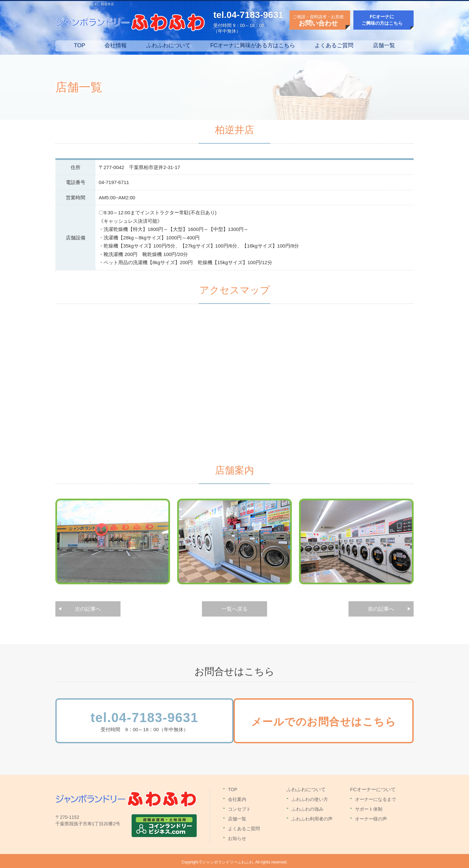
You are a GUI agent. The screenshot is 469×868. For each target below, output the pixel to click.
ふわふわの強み (307, 807)
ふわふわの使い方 (310, 797)
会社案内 (237, 797)
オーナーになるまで (376, 797)
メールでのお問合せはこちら (330, 723)
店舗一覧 (384, 45)
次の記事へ (88, 609)
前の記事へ (381, 609)
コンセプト (239, 807)
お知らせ (237, 836)
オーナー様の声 (371, 817)
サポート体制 (369, 807)
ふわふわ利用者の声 (312, 817)
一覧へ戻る (234, 609)
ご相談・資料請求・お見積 (318, 21)
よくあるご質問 (334, 45)
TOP (80, 45)
